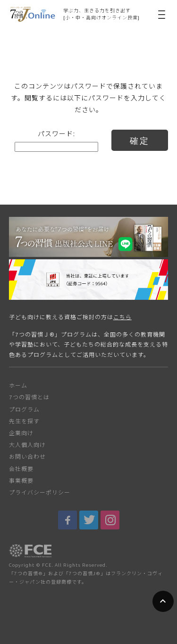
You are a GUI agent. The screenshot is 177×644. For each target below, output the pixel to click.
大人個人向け (27, 445)
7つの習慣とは (29, 397)
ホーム (18, 385)
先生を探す (24, 421)
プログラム (24, 409)
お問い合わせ (27, 457)
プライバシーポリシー (40, 492)
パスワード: (56, 141)
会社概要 (21, 469)
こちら (122, 317)
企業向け (21, 433)
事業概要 (21, 481)
